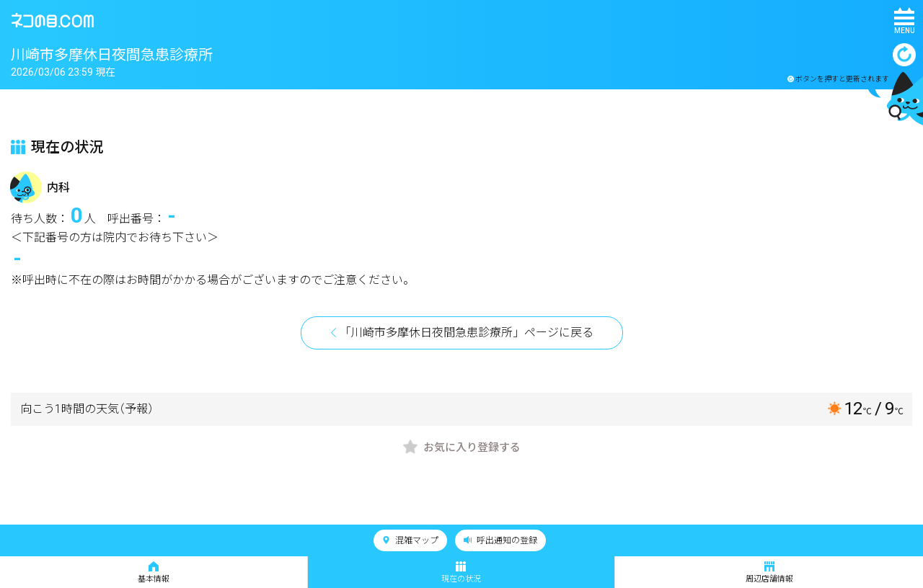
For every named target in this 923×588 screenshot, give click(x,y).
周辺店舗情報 (769, 573)
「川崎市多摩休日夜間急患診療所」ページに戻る (467, 333)
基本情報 (154, 573)
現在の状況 (461, 573)
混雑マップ (410, 540)
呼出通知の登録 (500, 540)
